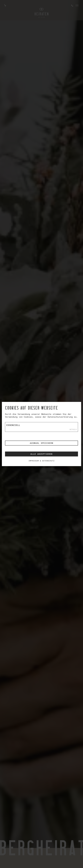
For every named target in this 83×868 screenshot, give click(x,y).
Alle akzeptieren (41, 454)
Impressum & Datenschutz (42, 461)
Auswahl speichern (42, 443)
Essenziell (13, 425)
